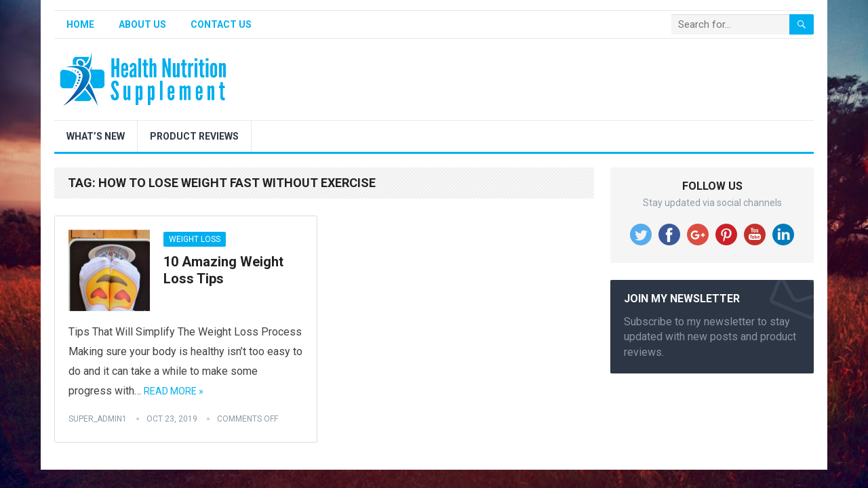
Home (80, 24)
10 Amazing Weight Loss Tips (223, 270)
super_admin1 (98, 419)
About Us (142, 24)
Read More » (174, 391)
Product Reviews (194, 136)
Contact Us (221, 24)
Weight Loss (195, 239)
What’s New (96, 136)
